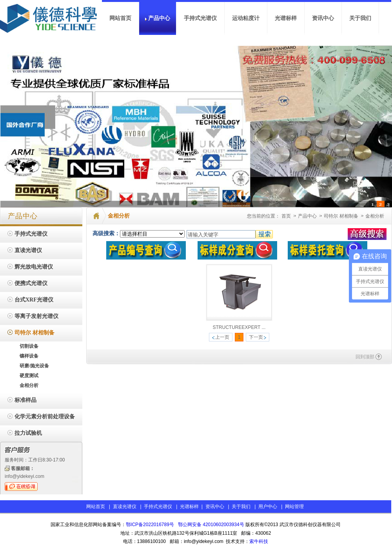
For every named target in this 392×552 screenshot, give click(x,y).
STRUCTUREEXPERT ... (239, 327)
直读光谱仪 (125, 507)
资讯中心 (215, 507)
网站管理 (294, 507)
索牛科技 (259, 541)
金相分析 (375, 216)
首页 (286, 216)
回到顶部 (365, 357)
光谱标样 (189, 507)
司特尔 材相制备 (342, 216)
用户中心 (268, 507)
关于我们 (241, 507)
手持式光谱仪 (158, 507)
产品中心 (308, 216)
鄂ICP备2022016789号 (150, 525)
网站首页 (96, 507)
